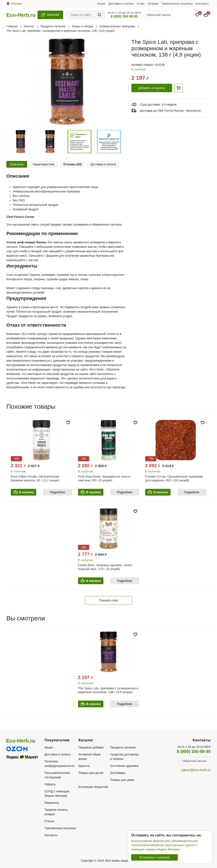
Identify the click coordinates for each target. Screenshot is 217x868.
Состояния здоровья (124, 766)
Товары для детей (91, 773)
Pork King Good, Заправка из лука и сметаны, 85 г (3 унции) (104, 478)
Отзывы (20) (72, 164)
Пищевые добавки (91, 747)
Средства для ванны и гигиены (124, 757)
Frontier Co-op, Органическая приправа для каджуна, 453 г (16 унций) (174, 478)
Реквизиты (52, 803)
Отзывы (153, 4)
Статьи (49, 821)
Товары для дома (122, 780)
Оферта (50, 784)
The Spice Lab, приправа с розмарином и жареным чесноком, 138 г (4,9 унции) (108, 690)
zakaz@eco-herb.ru (196, 770)
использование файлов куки (151, 841)
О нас (141, 4)
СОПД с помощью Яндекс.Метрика (57, 793)
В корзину (26, 492)
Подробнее (58, 492)
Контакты (202, 4)
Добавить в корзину (152, 88)
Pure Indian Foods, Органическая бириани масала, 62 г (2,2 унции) (35, 478)
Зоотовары (118, 773)
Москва (16, 4)
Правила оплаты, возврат (56, 812)
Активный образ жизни (89, 757)
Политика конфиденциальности (59, 764)
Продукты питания (123, 747)
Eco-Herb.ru (21, 15)
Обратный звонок (159, 15)
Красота (84, 766)
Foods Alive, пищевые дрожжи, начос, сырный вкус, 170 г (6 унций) (106, 567)
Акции (101, 4)
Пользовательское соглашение (57, 775)
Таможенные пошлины (177, 4)
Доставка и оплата (121, 4)
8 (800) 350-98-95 (124, 16)
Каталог (53, 15)
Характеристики (43, 164)
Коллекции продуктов (93, 787)
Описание (17, 164)
